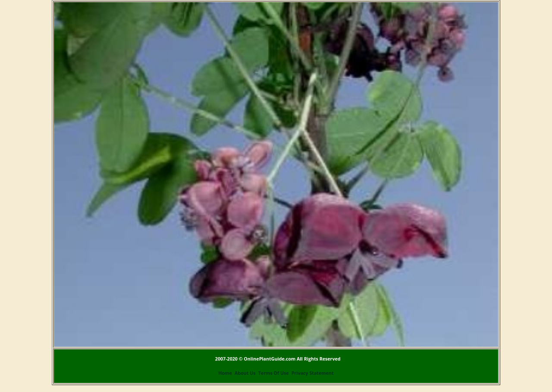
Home (225, 373)
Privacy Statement (313, 373)
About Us (245, 373)
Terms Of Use (274, 373)
